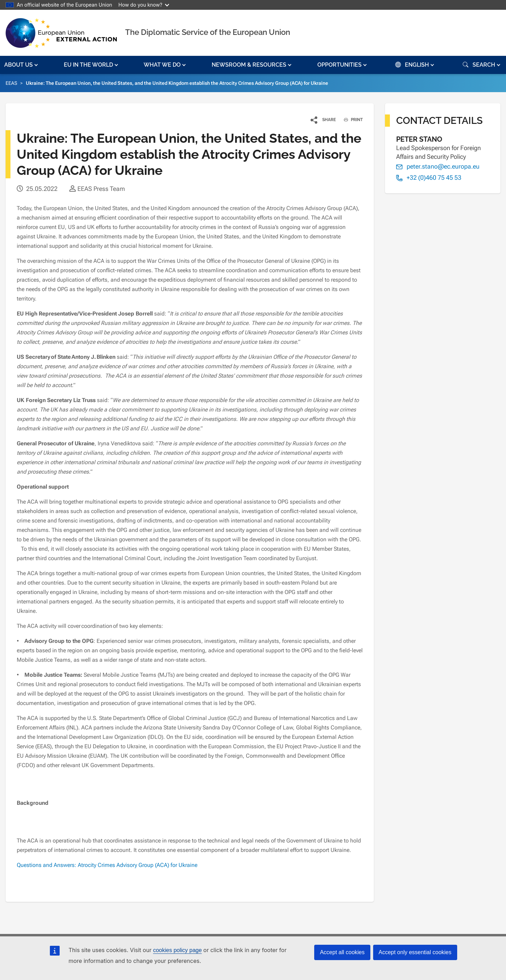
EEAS (11, 83)
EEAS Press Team (101, 189)
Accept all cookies (342, 952)
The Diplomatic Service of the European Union (208, 32)
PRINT (351, 120)
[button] (22, 65)
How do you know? (144, 5)
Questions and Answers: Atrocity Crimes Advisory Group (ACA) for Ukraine (107, 865)
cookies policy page (178, 950)
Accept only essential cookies (415, 952)
